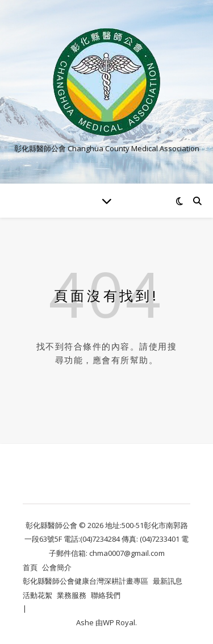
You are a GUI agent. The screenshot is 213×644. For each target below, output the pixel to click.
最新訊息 (168, 581)
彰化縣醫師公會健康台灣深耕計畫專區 (85, 581)
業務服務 (72, 595)
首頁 (30, 567)
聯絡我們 (106, 595)
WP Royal (119, 622)
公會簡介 (57, 567)
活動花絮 (37, 595)
